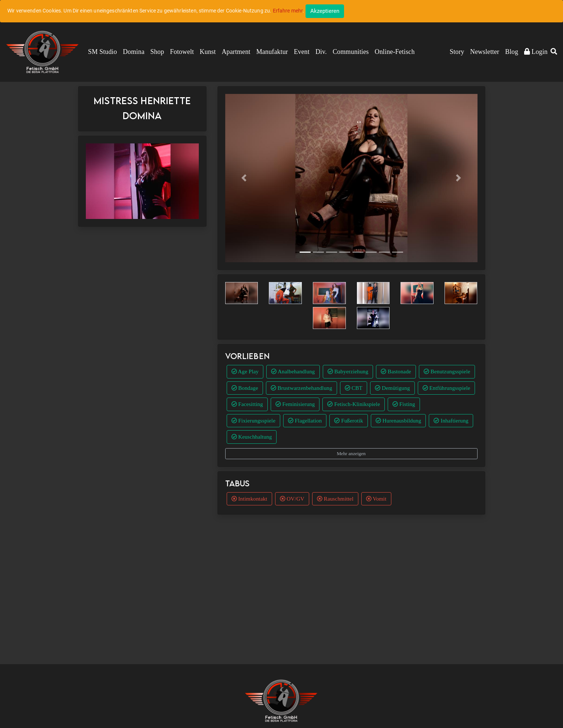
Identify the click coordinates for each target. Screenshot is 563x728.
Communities (351, 52)
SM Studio (103, 52)
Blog (512, 52)
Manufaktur (272, 52)
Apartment (236, 52)
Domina (134, 52)
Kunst (208, 52)
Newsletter (485, 52)
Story (457, 52)
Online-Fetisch (395, 52)
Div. (321, 52)
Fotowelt (182, 52)
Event (302, 52)
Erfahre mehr (288, 11)
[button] (554, 52)
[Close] (325, 11)
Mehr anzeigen (351, 453)
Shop (157, 52)
